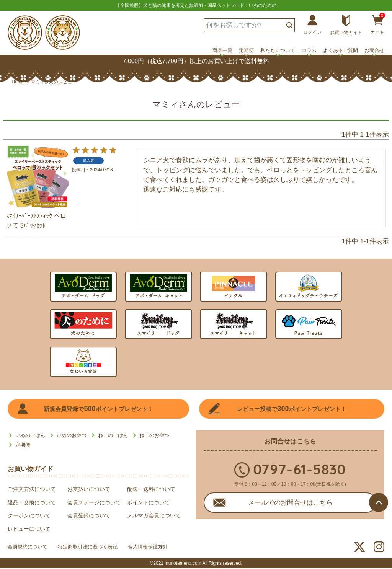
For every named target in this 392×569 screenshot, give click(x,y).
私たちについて (278, 50)
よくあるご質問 (341, 50)
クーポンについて (29, 516)
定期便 (246, 50)
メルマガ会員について (154, 516)
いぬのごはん (30, 436)
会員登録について (89, 516)
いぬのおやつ (72, 436)
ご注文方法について (32, 490)
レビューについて (29, 530)
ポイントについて (149, 503)
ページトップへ (379, 502)
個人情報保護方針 (159, 548)
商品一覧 (222, 50)
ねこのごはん (113, 436)
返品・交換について (32, 503)
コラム (309, 50)
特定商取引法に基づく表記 (94, 548)
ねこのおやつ (154, 436)
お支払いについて (89, 490)
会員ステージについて (94, 503)
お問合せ (374, 50)
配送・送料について (151, 490)
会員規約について (29, 548)
